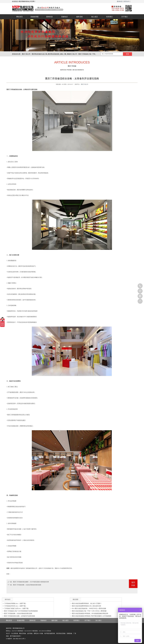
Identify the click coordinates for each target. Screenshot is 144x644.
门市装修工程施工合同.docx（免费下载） (17, 608)
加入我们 (98, 620)
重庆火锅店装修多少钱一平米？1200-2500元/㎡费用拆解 (89, 611)
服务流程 (79, 17)
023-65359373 (140, 286)
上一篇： (10, 582)
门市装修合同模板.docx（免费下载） (15, 603)
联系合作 (127, 1)
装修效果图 (34, 17)
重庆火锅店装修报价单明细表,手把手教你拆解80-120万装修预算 (92, 616)
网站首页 (19, 17)
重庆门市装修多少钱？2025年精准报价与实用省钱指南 (21, 611)
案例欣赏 (120, 1)
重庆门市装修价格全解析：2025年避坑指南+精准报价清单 (31, 582)
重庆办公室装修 (58, 9)
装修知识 (64, 17)
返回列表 (133, 584)
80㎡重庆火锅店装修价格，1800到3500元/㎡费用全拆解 (89, 608)
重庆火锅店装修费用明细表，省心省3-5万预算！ (87, 603)
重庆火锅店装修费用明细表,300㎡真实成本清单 (87, 606)
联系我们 (109, 17)
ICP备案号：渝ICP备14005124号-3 (16, 639)
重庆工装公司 (26, 54)
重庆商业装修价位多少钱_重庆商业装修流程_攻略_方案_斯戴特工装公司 (54, 54)
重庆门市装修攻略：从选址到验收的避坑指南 (27, 585)
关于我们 (124, 17)
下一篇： (10, 585)
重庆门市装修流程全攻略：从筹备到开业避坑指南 (19, 616)
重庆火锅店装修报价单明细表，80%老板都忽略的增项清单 (90, 613)
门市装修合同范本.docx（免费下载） (15, 606)
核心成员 (94, 17)
